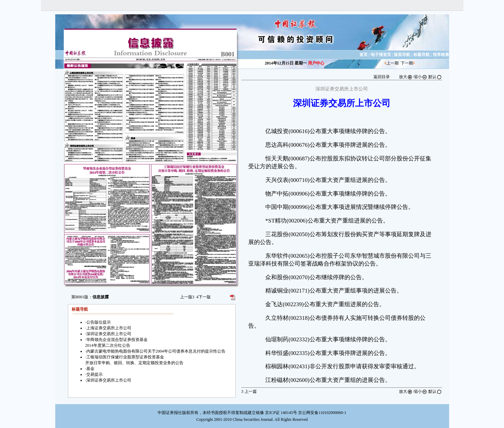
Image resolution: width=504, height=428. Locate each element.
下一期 (407, 63)
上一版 (187, 297)
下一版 (204, 297)
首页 (364, 55)
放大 (406, 77)
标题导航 (421, 55)
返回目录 (382, 77)
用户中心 (316, 63)
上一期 (392, 63)
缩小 (420, 77)
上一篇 (249, 391)
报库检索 (441, 55)
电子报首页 (381, 55)
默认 (435, 77)
